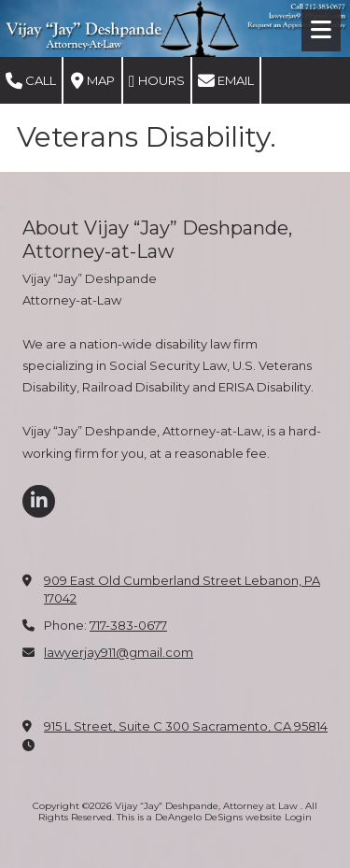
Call (31, 81)
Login (298, 817)
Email (226, 81)
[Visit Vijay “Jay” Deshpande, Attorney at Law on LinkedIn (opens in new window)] (39, 501)
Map (93, 81)
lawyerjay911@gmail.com (119, 652)
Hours (157, 81)
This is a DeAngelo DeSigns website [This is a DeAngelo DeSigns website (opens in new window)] (199, 817)
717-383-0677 (128, 625)
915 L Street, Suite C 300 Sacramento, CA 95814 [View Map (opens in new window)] (186, 726)
